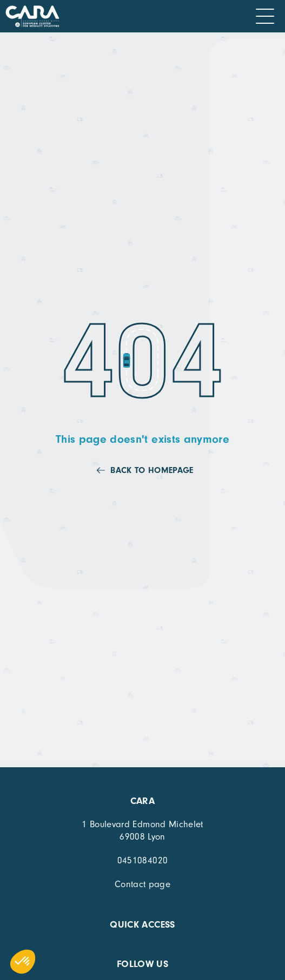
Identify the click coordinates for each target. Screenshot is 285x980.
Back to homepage (152, 470)
